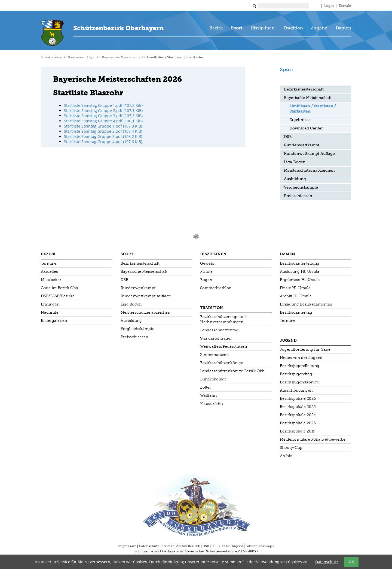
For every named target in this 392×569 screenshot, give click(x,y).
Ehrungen (50, 304)
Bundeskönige (213, 379)
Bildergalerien (54, 321)
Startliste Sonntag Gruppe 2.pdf (103, 131)
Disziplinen (263, 28)
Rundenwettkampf (302, 145)
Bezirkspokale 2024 (298, 415)
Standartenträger (216, 338)
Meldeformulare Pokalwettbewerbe (313, 439)
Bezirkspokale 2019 (298, 431)
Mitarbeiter (51, 280)
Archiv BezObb (188, 546)
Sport (237, 28)
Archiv (286, 456)
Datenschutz (149, 546)
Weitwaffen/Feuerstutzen (223, 346)
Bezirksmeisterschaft (304, 89)
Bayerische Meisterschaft (122, 57)
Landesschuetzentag (219, 330)
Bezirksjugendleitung (300, 366)
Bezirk (216, 28)
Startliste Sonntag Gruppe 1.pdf (103, 126)
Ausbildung (295, 179)
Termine (49, 263)
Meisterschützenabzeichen (309, 171)
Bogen (206, 280)
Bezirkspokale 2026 (298, 399)
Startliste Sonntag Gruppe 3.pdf (103, 136)
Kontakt (345, 6)
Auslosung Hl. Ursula (300, 272)
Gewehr (207, 263)
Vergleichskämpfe (301, 187)
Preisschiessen (298, 196)
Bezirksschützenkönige (222, 363)
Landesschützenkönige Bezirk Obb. (233, 371)
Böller (206, 387)
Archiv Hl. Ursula (296, 296)
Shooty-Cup (291, 448)
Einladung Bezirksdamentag (306, 304)
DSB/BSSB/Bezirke (58, 296)
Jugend (319, 28)
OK (351, 562)
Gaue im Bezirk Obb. (60, 288)
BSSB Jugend (233, 546)
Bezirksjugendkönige (299, 382)
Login (329, 6)
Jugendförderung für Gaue (305, 349)
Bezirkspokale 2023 (298, 423)
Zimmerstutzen (214, 355)
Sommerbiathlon (216, 288)
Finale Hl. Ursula (295, 288)
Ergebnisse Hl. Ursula (300, 280)
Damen (343, 28)
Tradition (293, 28)
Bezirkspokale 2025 (298, 407)
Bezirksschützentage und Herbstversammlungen (223, 319)
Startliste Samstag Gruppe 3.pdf (103, 116)
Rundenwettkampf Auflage (309, 154)
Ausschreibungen (296, 390)
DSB (288, 137)
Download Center (306, 128)
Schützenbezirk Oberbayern (118, 28)
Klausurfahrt (212, 404)
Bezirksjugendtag (296, 374)
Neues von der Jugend (301, 358)
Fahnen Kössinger (260, 546)
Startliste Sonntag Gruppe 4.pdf (103, 142)
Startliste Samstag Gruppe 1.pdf (103, 105)
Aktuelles (49, 272)
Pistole (206, 272)
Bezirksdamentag (296, 312)
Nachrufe (50, 312)
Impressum (127, 546)
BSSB (216, 546)
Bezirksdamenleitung (300, 263)
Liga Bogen (295, 162)
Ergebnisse (300, 120)
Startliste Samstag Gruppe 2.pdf (103, 111)
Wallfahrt (209, 396)
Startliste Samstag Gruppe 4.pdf (103, 121)
